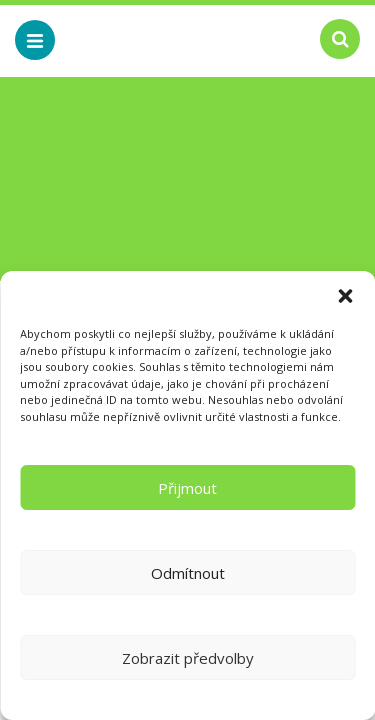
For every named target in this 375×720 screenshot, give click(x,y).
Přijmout (187, 488)
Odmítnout (188, 573)
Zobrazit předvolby (188, 658)
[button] (345, 296)
